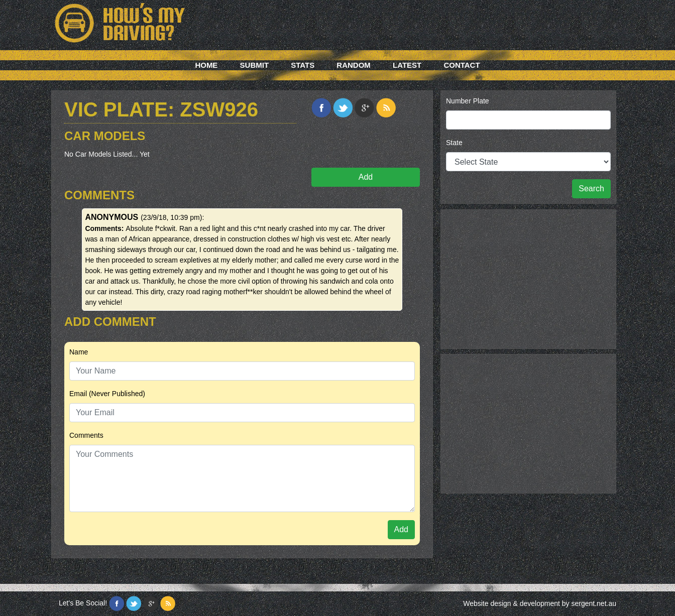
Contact (462, 65)
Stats (303, 65)
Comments (86, 435)
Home (206, 65)
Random (354, 65)
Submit (255, 65)
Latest (407, 65)
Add (366, 177)
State (454, 143)
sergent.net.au (594, 603)
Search (591, 189)
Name (79, 352)
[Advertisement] (528, 278)
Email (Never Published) (107, 394)
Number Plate (468, 101)
